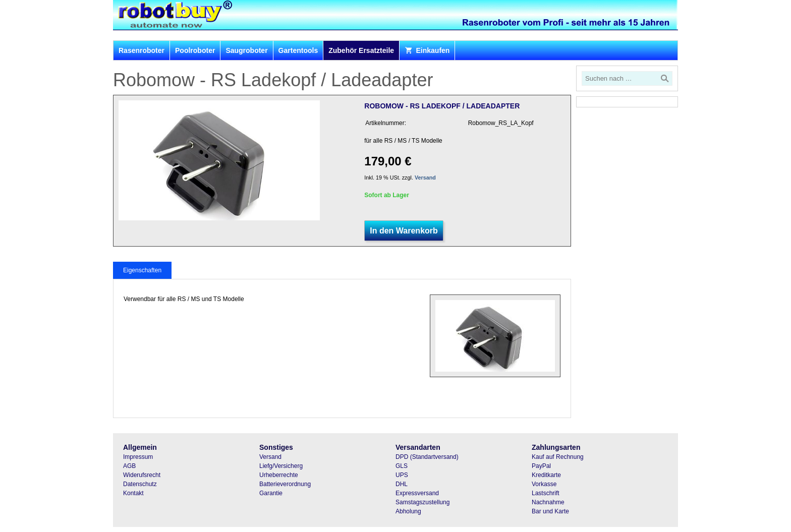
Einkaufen (427, 50)
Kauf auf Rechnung (558, 457)
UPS (402, 475)
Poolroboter (195, 50)
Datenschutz (140, 484)
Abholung (408, 511)
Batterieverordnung (285, 484)
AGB (129, 466)
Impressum (138, 457)
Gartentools (298, 50)
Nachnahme (548, 502)
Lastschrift (546, 493)
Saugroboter (246, 50)
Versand (425, 178)
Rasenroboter (142, 50)
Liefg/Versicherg (281, 466)
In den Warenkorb (404, 231)
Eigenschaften (142, 270)
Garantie (271, 493)
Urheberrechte (279, 475)
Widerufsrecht (142, 475)
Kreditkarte (546, 475)
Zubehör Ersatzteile (361, 50)
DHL (402, 484)
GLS (402, 466)
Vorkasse (544, 484)
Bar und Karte (550, 511)
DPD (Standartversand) (427, 457)
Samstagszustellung (422, 502)
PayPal (541, 466)
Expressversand (417, 493)
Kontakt (133, 493)
